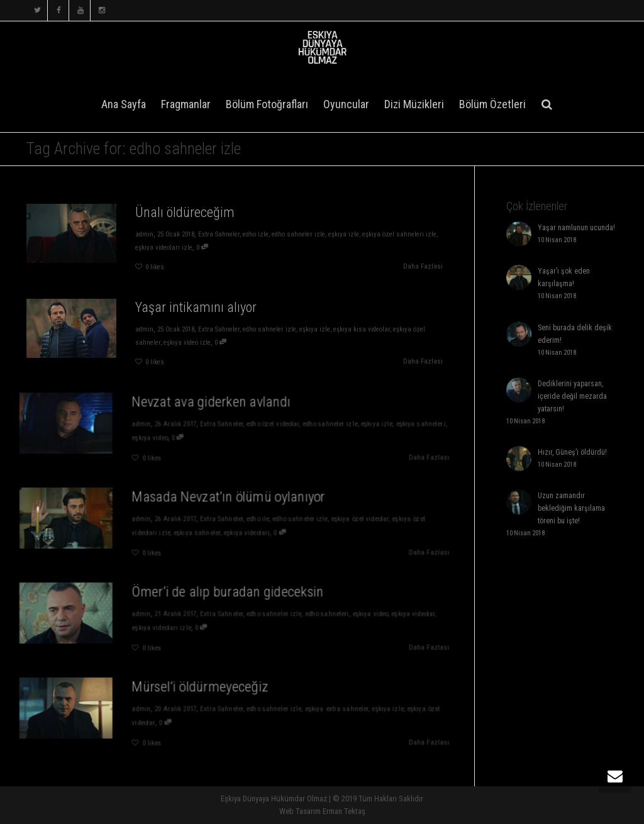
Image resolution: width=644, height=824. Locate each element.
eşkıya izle (344, 234)
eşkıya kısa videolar (362, 329)
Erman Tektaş (344, 811)
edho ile (253, 520)
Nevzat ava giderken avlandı (215, 406)
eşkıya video (164, 436)
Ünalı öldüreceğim (185, 212)
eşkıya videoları (244, 531)
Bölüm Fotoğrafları (267, 104)
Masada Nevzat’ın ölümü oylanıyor (230, 501)
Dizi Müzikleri (414, 104)
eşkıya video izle (187, 342)
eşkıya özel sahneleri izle (399, 234)
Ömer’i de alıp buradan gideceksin (229, 596)
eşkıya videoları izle (164, 248)
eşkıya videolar (382, 615)
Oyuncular (346, 104)
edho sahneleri (311, 615)
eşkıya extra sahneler (319, 710)
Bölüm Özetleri (492, 104)
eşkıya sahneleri (388, 425)
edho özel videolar (266, 425)
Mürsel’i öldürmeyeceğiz (206, 691)
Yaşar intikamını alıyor (196, 307)
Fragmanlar (186, 104)
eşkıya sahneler (203, 531)
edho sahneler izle (298, 234)
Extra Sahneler (219, 234)
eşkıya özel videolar (338, 520)
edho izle (256, 234)
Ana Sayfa (124, 104)
